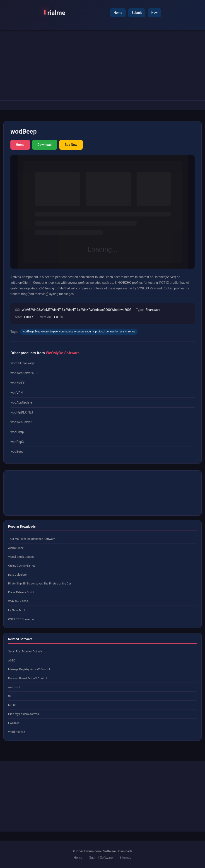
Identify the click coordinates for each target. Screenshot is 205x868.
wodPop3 (17, 442)
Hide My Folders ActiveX (24, 714)
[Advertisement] (102, 65)
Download (45, 145)
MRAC (12, 705)
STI (10, 696)
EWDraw (13, 723)
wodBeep (17, 452)
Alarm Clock (16, 548)
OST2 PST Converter (21, 619)
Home (118, 13)
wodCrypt (14, 687)
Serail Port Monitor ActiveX (25, 651)
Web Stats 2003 (18, 601)
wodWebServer (21, 422)
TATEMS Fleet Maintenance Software (32, 539)
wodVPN (17, 393)
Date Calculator (18, 575)
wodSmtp (17, 432)
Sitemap (125, 858)
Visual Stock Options (21, 557)
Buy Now (71, 145)
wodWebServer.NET (24, 373)
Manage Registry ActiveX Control (29, 669)
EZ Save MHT (17, 610)
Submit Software (101, 858)
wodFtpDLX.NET (22, 412)
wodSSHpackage (22, 363)
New (154, 13)
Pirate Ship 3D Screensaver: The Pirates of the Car (40, 583)
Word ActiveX (17, 732)
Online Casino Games (22, 566)
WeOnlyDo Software (63, 353)
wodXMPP (18, 383)
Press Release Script (21, 592)
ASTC (12, 660)
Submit (137, 13)
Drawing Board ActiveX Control (28, 678)
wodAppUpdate (21, 402)
